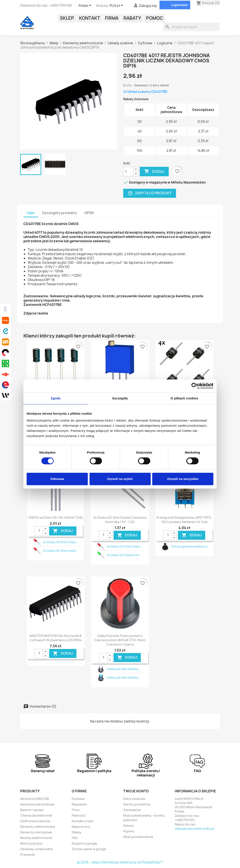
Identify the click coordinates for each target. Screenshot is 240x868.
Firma (112, 18)
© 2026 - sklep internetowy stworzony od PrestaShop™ (120, 862)
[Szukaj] (191, 27)
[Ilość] (128, 172)
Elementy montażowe (36, 832)
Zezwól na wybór (120, 479)
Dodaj (154, 172)
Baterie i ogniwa (32, 810)
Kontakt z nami (82, 821)
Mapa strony (81, 827)
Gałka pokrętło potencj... (123, 669)
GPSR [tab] (89, 213)
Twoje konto (136, 791)
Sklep (67, 18)
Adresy (128, 826)
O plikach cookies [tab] (184, 398)
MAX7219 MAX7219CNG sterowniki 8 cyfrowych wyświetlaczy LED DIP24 (56, 638)
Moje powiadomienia (138, 837)
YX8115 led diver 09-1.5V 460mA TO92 (55, 518)
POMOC (155, 18)
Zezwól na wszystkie (183, 479)
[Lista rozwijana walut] (117, 6)
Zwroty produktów (137, 804)
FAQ (75, 838)
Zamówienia (132, 810)
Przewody (28, 855)
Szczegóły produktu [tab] (59, 213)
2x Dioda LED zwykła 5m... (124, 555)
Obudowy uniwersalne (37, 849)
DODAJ (63, 531)
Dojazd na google (84, 843)
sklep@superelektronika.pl (194, 829)
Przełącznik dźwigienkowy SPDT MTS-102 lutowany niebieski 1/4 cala (184, 520)
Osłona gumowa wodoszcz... (190, 546)
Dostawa (78, 799)
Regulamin (79, 804)
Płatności (79, 815)
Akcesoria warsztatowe (37, 804)
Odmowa (57, 479)
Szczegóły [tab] (120, 398)
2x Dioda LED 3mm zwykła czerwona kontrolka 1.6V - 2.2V (120, 520)
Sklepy (77, 832)
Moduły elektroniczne (36, 838)
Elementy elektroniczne (38, 827)
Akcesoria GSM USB (34, 799)
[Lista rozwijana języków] (86, 6)
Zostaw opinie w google (89, 849)
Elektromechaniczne (35, 821)
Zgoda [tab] (56, 398)
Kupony (129, 831)
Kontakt (90, 18)
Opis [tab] (31, 213)
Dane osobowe (134, 799)
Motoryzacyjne (31, 843)
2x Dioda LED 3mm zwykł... (60, 551)
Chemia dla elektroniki (36, 815)
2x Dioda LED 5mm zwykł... (60, 542)
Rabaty (132, 18)
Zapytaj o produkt (150, 193)
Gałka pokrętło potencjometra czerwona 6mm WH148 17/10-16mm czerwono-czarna (120, 640)
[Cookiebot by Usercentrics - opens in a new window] (195, 386)
